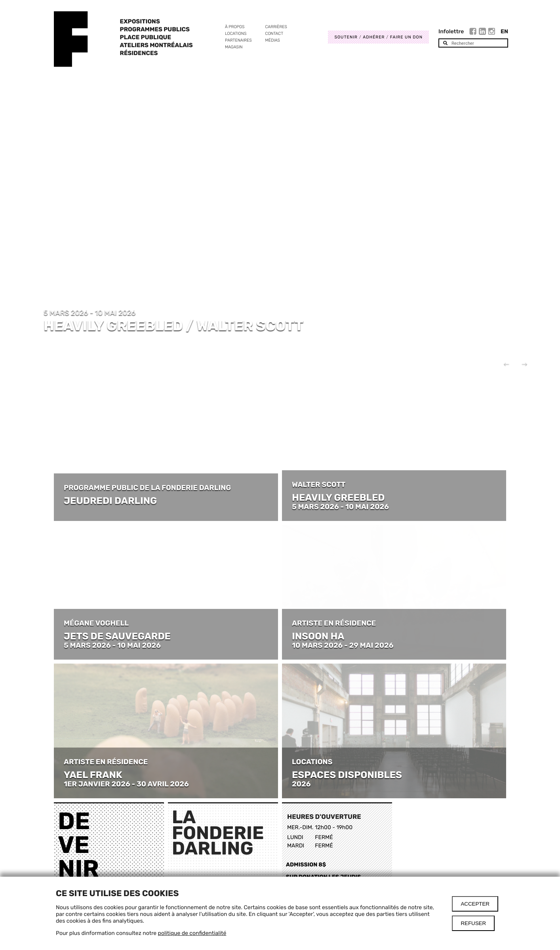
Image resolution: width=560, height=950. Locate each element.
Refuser (473, 923)
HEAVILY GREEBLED (338, 498)
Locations (236, 33)
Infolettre (451, 31)
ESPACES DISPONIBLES (347, 775)
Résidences (139, 53)
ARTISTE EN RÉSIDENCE (335, 623)
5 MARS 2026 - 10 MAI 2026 (340, 507)
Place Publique (146, 37)
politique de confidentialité (192, 933)
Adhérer (374, 37)
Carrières (276, 27)
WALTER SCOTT (319, 485)
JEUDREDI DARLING (110, 501)
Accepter (475, 904)
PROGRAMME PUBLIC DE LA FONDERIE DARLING (147, 488)
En (504, 31)
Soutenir (346, 37)
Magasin (234, 47)
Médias (273, 40)
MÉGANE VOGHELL (96, 623)
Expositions (140, 21)
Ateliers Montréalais (156, 45)
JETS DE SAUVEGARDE (117, 636)
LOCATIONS (312, 762)
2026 (301, 784)
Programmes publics (155, 29)
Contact (274, 33)
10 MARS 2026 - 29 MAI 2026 (343, 645)
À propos (235, 27)
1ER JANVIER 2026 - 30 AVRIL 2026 (126, 784)
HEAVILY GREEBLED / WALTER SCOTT (173, 325)
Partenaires (238, 40)
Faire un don (406, 37)
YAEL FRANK (93, 775)
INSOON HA (318, 636)
